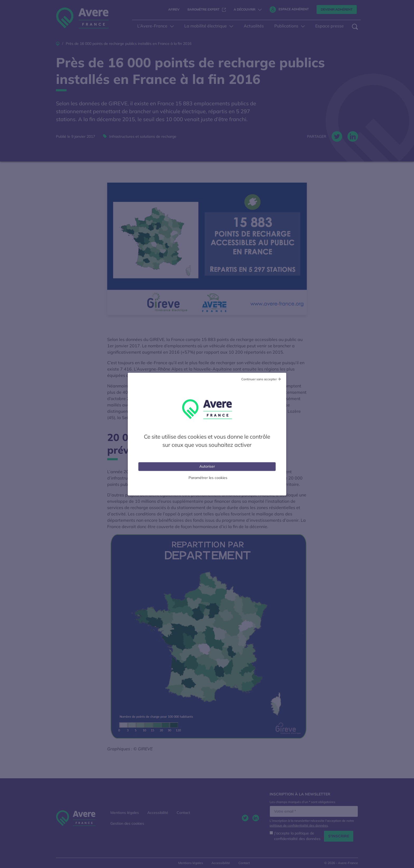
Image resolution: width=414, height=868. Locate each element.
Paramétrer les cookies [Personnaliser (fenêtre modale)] (208, 477)
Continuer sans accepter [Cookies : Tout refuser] (259, 379)
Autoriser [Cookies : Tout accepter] (207, 466)
